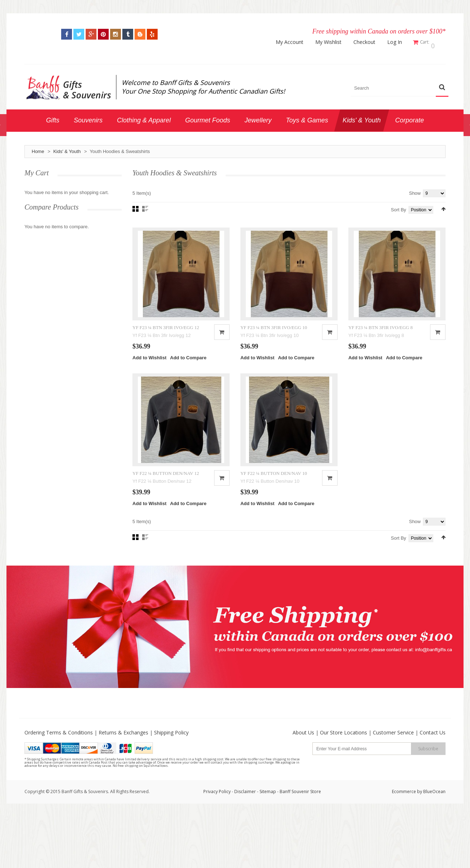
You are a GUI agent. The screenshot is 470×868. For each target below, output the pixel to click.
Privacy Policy (217, 811)
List (145, 206)
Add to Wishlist (150, 366)
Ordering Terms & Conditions (59, 752)
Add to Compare (188, 366)
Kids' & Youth (67, 148)
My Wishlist (333, 42)
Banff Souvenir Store (300, 811)
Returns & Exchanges (123, 752)
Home (38, 148)
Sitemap (268, 811)
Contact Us (433, 752)
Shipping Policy (171, 752)
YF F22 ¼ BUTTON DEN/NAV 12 (166, 493)
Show (415, 190)
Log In (399, 42)
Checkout (369, 42)
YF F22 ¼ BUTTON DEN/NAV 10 (274, 493)
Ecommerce (404, 811)
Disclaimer (246, 811)
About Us (303, 752)
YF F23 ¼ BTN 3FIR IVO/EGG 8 (381, 335)
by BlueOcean (431, 811)
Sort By (399, 206)
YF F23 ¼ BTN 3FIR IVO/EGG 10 (274, 335)
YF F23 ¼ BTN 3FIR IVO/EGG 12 (166, 335)
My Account (294, 42)
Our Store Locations (344, 752)
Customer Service (393, 752)
